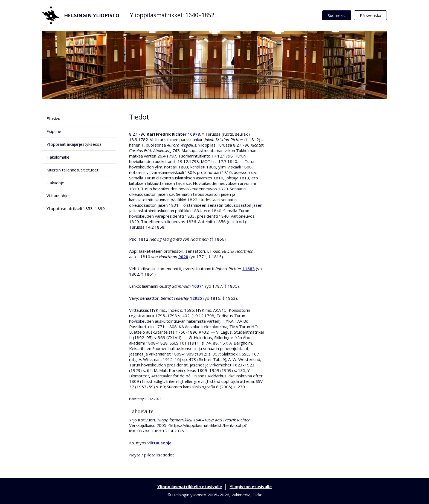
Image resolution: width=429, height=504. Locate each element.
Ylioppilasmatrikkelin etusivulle (190, 486)
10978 (194, 134)
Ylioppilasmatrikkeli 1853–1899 (76, 208)
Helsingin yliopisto (81, 15)
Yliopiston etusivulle (251, 486)
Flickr (257, 495)
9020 (183, 257)
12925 (196, 298)
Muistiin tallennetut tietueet (73, 170)
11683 (249, 269)
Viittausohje (58, 196)
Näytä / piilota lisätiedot (152, 455)
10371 (198, 286)
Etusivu (53, 118)
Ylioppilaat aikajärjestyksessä (74, 144)
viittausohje (160, 443)
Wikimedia (241, 495)
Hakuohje (55, 183)
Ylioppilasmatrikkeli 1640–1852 (172, 15)
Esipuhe (54, 131)
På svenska (370, 15)
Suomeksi (337, 15)
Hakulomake (58, 157)
